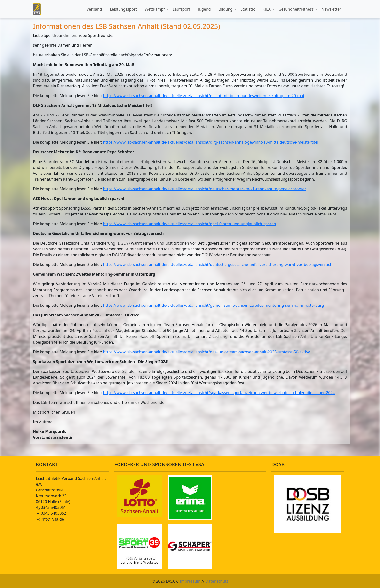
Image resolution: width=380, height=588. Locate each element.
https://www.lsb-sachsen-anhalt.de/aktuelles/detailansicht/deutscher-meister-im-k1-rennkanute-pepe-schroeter (205, 189)
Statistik (248, 9)
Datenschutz (217, 581)
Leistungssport (124, 9)
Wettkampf (155, 9)
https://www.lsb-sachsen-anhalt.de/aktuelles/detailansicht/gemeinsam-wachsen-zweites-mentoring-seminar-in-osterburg (214, 305)
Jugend (205, 9)
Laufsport (182, 9)
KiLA (267, 9)
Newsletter (332, 9)
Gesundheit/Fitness (297, 9)
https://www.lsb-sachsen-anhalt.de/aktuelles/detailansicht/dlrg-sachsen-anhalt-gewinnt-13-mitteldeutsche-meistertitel (211, 142)
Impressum (190, 581)
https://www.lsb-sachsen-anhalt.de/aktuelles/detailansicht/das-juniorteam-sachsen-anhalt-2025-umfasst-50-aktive (207, 352)
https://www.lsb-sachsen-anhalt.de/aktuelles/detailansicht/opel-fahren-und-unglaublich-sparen (189, 224)
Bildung (226, 9)
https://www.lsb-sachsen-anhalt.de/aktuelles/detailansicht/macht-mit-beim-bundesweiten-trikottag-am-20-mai (203, 96)
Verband (95, 9)
